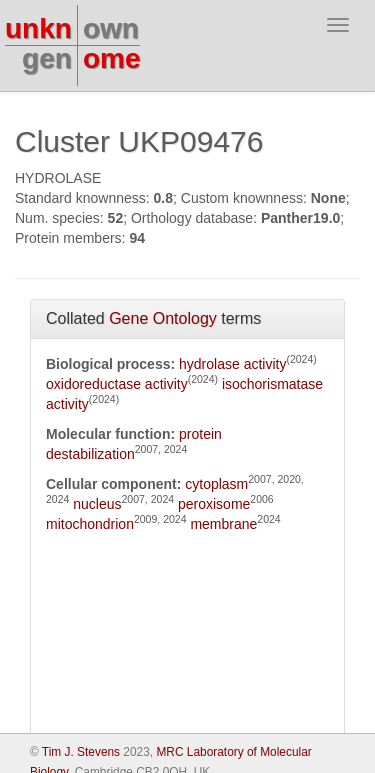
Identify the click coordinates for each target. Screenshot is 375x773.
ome (112, 58)
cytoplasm (216, 484)
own (111, 28)
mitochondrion (90, 524)
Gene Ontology (163, 318)
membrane (223, 524)
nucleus (97, 504)
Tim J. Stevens (81, 752)
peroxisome (214, 504)
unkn (38, 28)
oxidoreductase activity (117, 384)
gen (47, 58)
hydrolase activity (232, 364)
